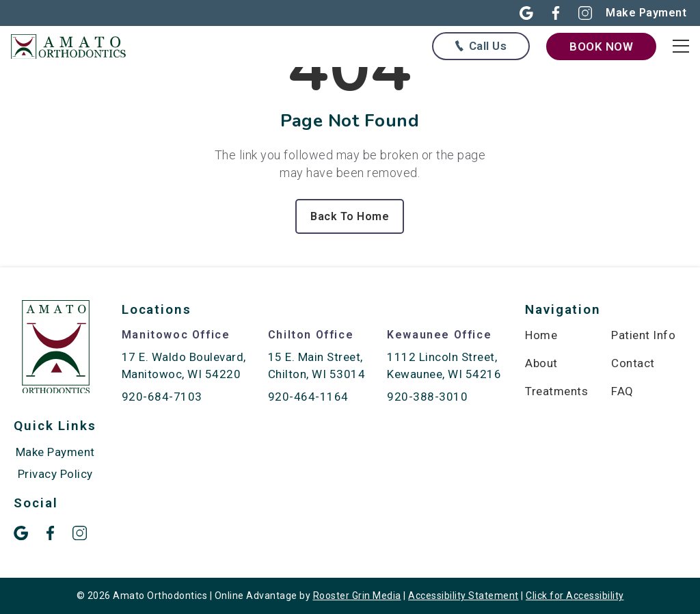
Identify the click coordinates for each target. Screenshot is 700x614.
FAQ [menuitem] (622, 391)
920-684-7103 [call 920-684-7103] (162, 397)
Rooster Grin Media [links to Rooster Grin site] (357, 596)
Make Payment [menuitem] (55, 452)
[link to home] (56, 349)
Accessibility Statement (463, 596)
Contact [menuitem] (633, 363)
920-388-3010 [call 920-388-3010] (427, 397)
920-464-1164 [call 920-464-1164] (308, 397)
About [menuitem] (541, 363)
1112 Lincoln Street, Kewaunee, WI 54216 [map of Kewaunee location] (444, 365)
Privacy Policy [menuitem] (55, 474)
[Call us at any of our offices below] (481, 46)
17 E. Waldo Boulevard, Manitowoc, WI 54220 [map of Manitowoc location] (184, 365)
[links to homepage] (75, 46)
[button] (519, 13)
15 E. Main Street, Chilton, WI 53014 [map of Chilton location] (317, 365)
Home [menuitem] (541, 335)
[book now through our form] (601, 46)
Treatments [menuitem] (556, 391)
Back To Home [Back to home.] (350, 216)
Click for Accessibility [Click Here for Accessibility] (575, 596)
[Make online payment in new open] (646, 13)
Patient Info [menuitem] (643, 335)
